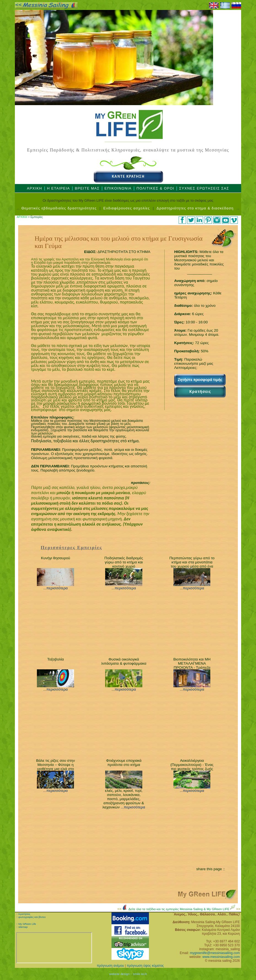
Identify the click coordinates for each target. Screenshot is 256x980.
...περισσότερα (55, 588)
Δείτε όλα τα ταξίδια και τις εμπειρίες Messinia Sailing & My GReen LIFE (179, 909)
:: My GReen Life (26, 924)
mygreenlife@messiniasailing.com (215, 953)
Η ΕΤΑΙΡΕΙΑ (58, 188)
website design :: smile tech (128, 974)
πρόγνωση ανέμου (110, 966)
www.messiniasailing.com (221, 957)
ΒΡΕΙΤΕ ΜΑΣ (87, 188)
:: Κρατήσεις (23, 914)
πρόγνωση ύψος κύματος (145, 966)
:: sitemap (22, 927)
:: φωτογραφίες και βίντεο (31, 917)
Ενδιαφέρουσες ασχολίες (127, 208)
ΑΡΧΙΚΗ (35, 188)
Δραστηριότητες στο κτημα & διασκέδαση (195, 208)
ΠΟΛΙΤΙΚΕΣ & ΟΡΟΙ (155, 188)
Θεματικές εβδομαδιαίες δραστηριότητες (59, 208)
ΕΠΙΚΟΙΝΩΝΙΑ (118, 188)
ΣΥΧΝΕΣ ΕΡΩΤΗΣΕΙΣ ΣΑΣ (204, 188)
